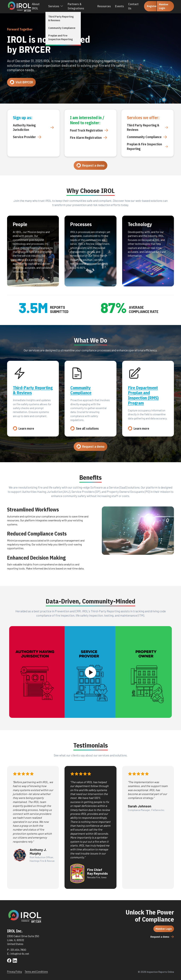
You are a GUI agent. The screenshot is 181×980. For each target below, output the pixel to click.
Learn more (24, 428)
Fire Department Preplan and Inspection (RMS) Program (143, 395)
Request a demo (90, 165)
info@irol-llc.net (20, 954)
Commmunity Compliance (147, 137)
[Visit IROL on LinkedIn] (15, 961)
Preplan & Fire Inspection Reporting (148, 146)
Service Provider (27, 137)
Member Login (162, 6)
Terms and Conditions (36, 971)
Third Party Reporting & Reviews (148, 127)
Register (150, 6)
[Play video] (90, 672)
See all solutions (85, 428)
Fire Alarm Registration (89, 138)
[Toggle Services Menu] (62, 6)
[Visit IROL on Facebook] (9, 961)
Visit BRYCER (21, 82)
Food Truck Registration (89, 130)
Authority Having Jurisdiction (33, 127)
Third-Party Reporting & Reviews (33, 390)
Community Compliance (81, 390)
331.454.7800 (18, 950)
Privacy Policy (14, 971)
